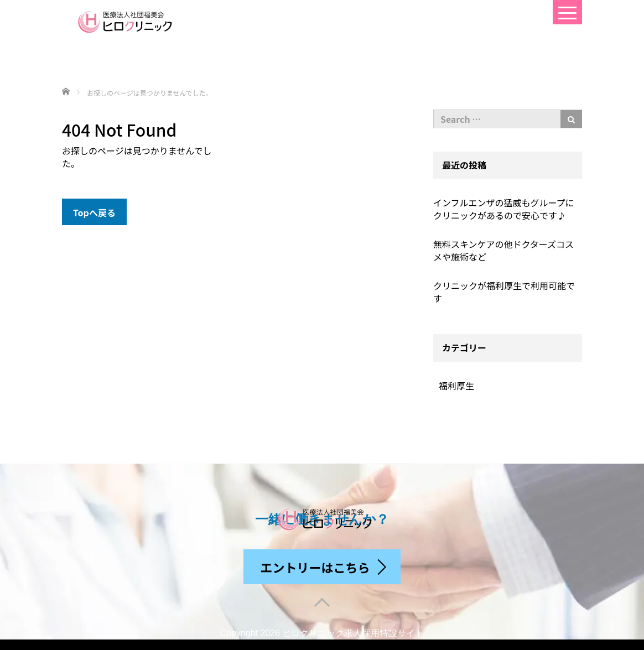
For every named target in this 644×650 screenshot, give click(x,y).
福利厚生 (456, 386)
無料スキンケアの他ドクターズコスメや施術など (503, 250)
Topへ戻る (94, 212)
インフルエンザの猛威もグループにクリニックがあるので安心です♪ (504, 209)
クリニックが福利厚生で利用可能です (504, 292)
